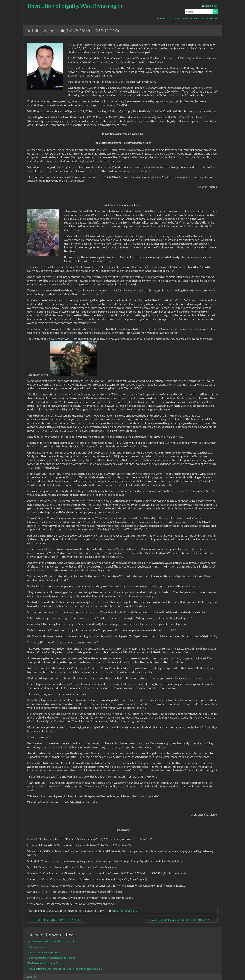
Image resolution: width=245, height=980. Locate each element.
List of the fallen (190, 18)
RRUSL (33, 977)
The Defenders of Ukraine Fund (44, 963)
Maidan (161, 18)
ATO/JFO (174, 18)
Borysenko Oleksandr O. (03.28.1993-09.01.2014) (180, 920)
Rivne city (131, 911)
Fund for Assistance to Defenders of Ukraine (51, 958)
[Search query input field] (199, 12)
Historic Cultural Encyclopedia (44, 952)
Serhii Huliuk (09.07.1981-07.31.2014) (58, 920)
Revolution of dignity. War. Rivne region (76, 6)
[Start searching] (215, 12)
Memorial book (36, 947)
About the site (210, 18)
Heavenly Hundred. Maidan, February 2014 (51, 941)
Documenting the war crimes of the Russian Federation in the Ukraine (65, 969)
